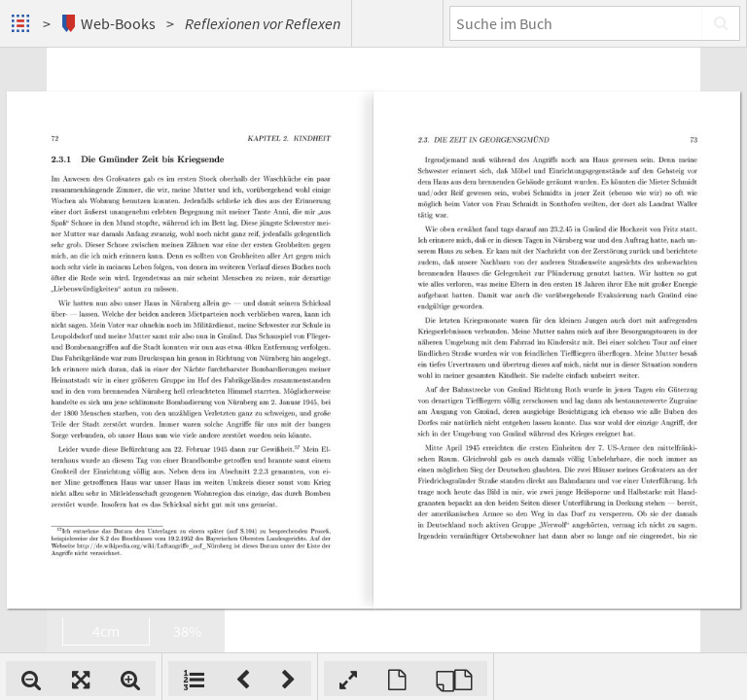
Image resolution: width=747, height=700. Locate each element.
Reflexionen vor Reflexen (263, 23)
